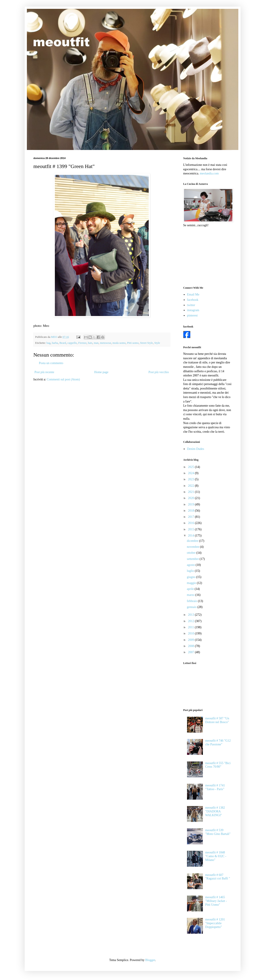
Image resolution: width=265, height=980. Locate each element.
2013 (191, 615)
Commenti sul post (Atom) (63, 379)
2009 (191, 640)
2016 (191, 523)
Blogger (150, 960)
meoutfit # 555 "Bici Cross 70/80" (218, 765)
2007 (191, 652)
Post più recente (44, 372)
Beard (63, 343)
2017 (191, 517)
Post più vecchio (159, 372)
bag (48, 343)
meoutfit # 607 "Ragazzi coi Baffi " (218, 877)
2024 (191, 473)
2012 (191, 621)
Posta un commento (51, 363)
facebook (193, 300)
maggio (192, 583)
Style (157, 343)
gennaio (192, 607)
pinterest (192, 315)
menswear (106, 343)
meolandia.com (209, 173)
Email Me (193, 295)
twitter (191, 305)
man (96, 343)
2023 (191, 479)
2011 (191, 627)
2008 (191, 646)
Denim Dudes (196, 449)
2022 (191, 486)
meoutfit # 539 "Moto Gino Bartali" (218, 832)
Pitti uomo (133, 343)
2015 (191, 529)
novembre (193, 547)
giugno (191, 577)
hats (90, 343)
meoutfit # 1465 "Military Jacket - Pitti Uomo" (216, 901)
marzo (191, 595)
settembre (193, 559)
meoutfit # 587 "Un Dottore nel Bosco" (217, 720)
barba (55, 343)
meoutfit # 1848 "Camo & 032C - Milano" (216, 856)
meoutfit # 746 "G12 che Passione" (218, 742)
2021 (191, 492)
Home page (101, 372)
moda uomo (119, 343)
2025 (191, 467)
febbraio (192, 601)
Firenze (82, 343)
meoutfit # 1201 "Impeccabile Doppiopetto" (215, 923)
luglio (191, 571)
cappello (72, 343)
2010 (191, 633)
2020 (191, 498)
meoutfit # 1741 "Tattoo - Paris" (215, 787)
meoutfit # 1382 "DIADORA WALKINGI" (215, 811)
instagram (193, 310)
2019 (191, 504)
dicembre (193, 541)
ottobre (192, 553)
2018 (191, 511)
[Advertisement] (205, 256)
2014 (191, 536)
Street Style (146, 343)
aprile (191, 589)
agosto (191, 565)
